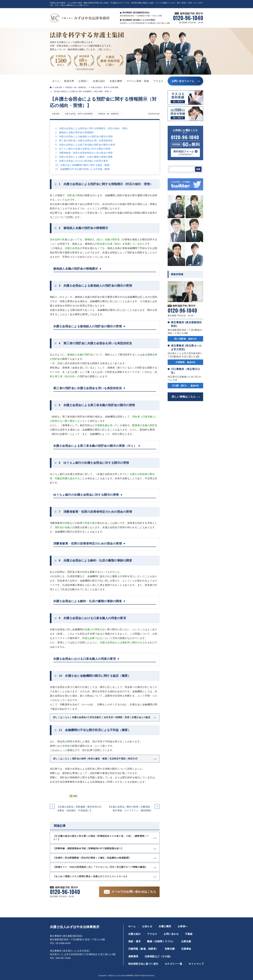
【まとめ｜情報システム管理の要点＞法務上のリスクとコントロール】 (91, 876)
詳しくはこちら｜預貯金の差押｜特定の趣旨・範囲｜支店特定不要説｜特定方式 (95, 759)
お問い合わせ (171, 934)
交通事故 (186, 949)
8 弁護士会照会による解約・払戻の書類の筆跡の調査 (84, 157)
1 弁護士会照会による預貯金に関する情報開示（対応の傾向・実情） (92, 128)
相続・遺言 (134, 941)
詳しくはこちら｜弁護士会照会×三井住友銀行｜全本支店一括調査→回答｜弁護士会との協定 (102, 717)
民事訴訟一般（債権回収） (76, 87)
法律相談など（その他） (158, 956)
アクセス (158, 81)
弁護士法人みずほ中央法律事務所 (75, 927)
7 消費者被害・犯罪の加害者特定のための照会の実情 (84, 153)
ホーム (56, 81)
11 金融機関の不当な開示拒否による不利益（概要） (84, 169)
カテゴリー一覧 (173, 964)
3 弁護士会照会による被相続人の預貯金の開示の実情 (84, 136)
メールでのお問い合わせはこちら (134, 892)
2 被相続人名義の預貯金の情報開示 (75, 132)
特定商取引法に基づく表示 (143, 964)
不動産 (189, 934)
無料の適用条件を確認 (85, 69)
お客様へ (83, 81)
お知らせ (147, 926)
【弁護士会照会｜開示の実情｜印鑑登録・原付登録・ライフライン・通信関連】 (130, 809)
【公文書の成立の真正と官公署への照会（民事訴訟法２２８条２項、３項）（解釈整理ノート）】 (101, 838)
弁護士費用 (116, 81)
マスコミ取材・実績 (138, 81)
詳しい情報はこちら (184, 397)
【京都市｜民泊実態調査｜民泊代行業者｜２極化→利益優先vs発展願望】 (92, 858)
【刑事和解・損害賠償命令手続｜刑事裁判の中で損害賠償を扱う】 (88, 848)
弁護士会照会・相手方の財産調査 (105, 87)
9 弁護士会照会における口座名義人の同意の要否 (82, 161)
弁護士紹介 (99, 81)
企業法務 (58, 87)
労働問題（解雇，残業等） (143, 949)
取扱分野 (69, 81)
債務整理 (133, 956)
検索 (198, 169)
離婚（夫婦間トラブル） (161, 941)
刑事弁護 (170, 949)
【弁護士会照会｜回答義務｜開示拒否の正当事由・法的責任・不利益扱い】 (79, 809)
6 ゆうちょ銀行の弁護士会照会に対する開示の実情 (83, 149)
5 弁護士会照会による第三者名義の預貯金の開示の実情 (85, 145)
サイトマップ (196, 964)
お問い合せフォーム (183, 81)
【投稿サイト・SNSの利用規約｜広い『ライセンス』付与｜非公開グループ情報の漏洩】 (100, 867)
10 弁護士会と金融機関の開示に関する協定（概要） (84, 165)
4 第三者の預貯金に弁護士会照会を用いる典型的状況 (84, 140)
